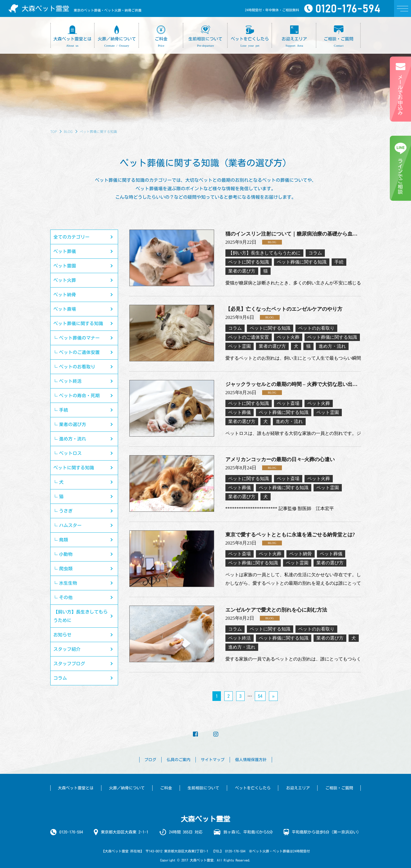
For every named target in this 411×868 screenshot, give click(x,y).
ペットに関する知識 (74, 468)
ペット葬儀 (65, 251)
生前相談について (203, 788)
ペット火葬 (65, 280)
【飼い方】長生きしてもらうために (81, 616)
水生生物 (68, 583)
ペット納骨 (65, 295)
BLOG (68, 131)
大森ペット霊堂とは (76, 788)
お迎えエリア (298, 788)
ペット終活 (70, 381)
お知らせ (62, 635)
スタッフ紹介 (67, 649)
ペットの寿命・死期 (79, 396)
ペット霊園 (65, 266)
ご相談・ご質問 (339, 788)
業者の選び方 (73, 424)
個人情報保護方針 (251, 760)
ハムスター (70, 525)
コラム (60, 678)
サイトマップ (213, 760)
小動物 (66, 554)
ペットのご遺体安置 (79, 352)
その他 (66, 597)
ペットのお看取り (77, 367)
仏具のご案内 (179, 760)
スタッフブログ (69, 664)
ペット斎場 (65, 309)
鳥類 (64, 540)
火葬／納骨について (127, 788)
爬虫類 (66, 569)
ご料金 (166, 788)
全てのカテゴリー (71, 237)
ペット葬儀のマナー (79, 338)
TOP (54, 131)
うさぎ (66, 511)
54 (260, 696)
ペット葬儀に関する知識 (78, 323)
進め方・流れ (73, 439)
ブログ (150, 760)
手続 (64, 410)
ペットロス (70, 453)
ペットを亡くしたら (253, 788)
